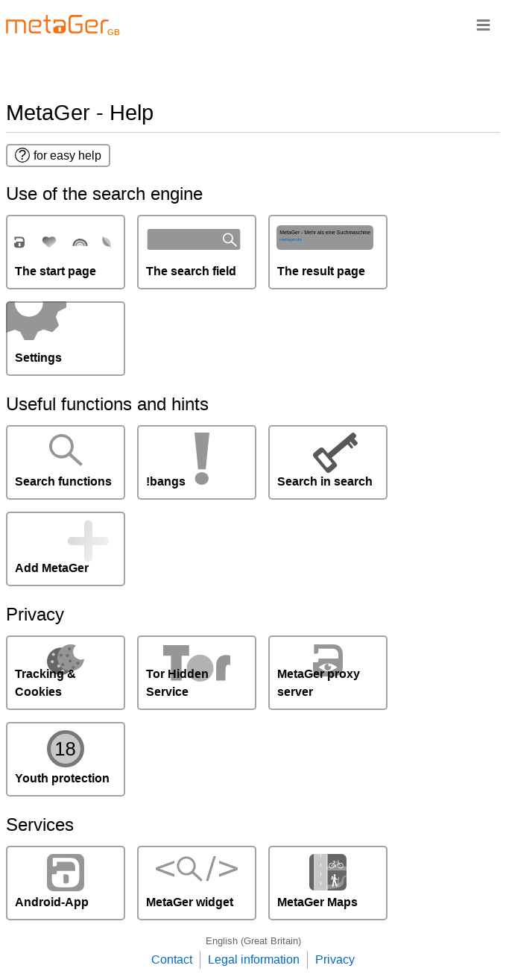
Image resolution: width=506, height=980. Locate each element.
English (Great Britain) (253, 941)
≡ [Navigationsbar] (483, 24)
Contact (172, 959)
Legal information (254, 959)
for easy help (58, 155)
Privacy (335, 959)
